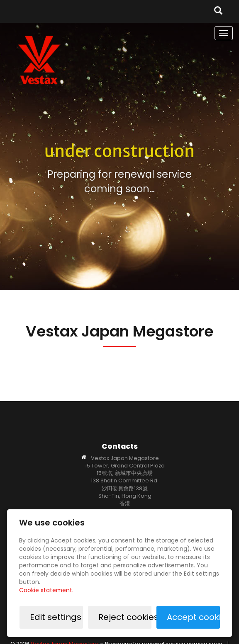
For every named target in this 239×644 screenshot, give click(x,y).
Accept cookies (193, 617)
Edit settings (56, 617)
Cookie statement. (46, 590)
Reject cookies (125, 617)
